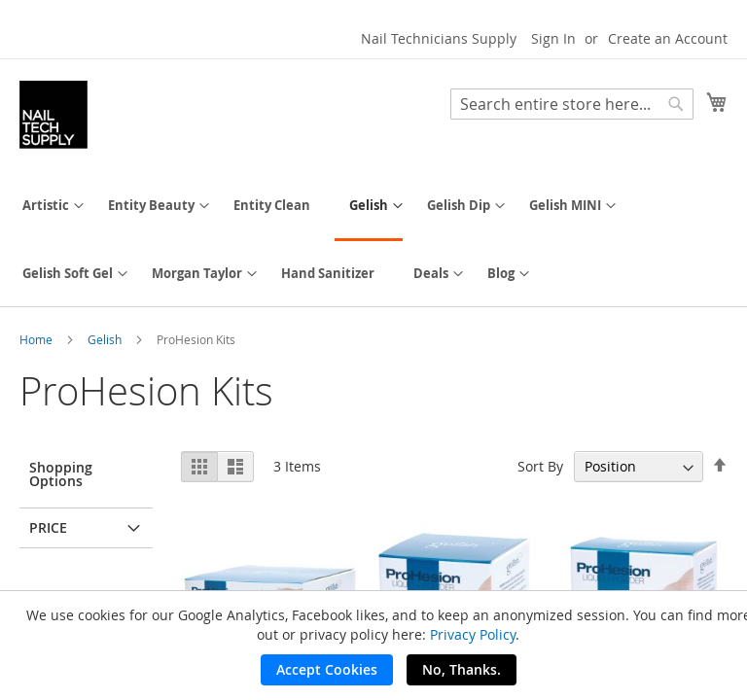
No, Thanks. (462, 669)
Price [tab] (48, 527)
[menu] (373, 240)
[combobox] (572, 104)
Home (37, 339)
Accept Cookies (327, 669)
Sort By (540, 466)
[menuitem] (46, 206)
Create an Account (668, 38)
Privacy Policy (473, 634)
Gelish (106, 339)
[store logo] (53, 115)
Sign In (553, 38)
